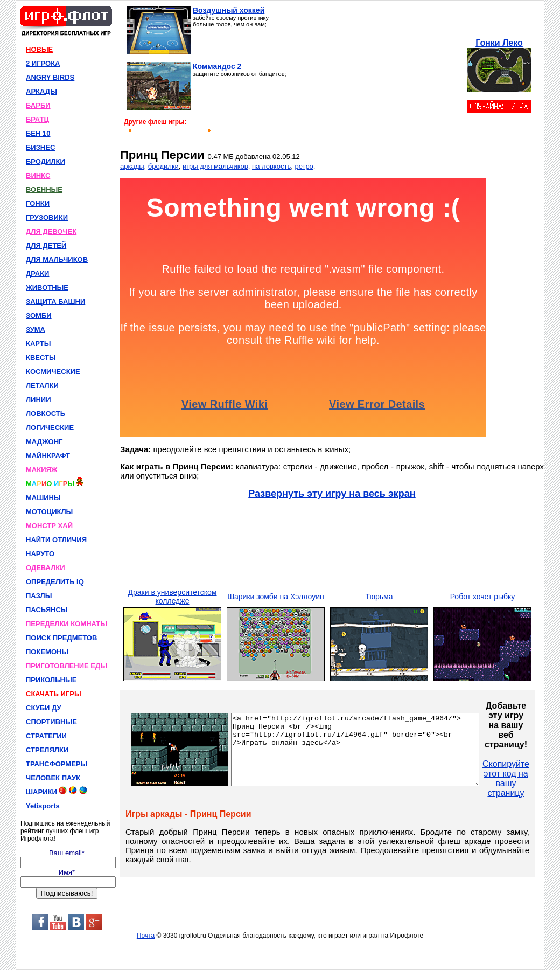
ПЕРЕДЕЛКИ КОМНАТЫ (66, 624)
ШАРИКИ (57, 791)
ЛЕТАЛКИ (42, 386)
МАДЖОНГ (44, 442)
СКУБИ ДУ (44, 708)
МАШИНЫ (43, 498)
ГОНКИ (38, 203)
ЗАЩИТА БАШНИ (55, 302)
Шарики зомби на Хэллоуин (276, 597)
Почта (146, 936)
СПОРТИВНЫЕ (51, 722)
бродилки (163, 166)
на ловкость (271, 166)
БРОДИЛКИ (45, 161)
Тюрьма (379, 597)
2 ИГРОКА (43, 63)
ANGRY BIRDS (50, 77)
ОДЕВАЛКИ (45, 568)
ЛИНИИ (38, 400)
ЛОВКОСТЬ (45, 414)
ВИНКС (38, 175)
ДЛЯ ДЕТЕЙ (46, 245)
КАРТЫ (38, 344)
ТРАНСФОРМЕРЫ (57, 764)
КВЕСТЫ (41, 358)
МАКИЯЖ (42, 470)
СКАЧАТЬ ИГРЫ (54, 694)
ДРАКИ (37, 273)
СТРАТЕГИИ (46, 736)
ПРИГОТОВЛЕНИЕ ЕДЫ (66, 666)
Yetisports (43, 806)
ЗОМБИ (39, 316)
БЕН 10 (38, 133)
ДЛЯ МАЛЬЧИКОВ (57, 259)
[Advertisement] (376, 73)
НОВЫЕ (39, 49)
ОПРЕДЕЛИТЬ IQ (55, 582)
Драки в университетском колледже (173, 597)
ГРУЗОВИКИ (47, 217)
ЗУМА (36, 330)
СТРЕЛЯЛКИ (47, 750)
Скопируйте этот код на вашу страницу (535, 778)
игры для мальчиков (215, 166)
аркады (132, 166)
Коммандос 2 (217, 66)
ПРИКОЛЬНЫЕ (51, 680)
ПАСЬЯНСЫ (47, 610)
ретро (304, 166)
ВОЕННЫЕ (44, 189)
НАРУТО (40, 554)
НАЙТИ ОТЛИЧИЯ (56, 540)
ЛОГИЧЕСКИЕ (50, 428)
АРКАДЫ (41, 91)
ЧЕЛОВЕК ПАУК (53, 778)
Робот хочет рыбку (483, 597)
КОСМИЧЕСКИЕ (53, 372)
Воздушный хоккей (229, 10)
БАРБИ (38, 105)
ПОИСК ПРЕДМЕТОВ (61, 638)
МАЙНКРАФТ (48, 456)
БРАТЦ (37, 119)
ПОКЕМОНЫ (47, 652)
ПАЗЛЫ (39, 596)
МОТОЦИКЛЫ (49, 512)
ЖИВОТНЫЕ (47, 287)
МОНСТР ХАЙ (49, 526)
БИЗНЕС (40, 147)
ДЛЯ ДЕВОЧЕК (51, 231)
